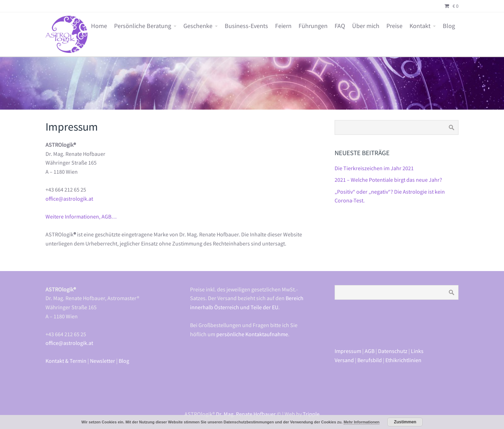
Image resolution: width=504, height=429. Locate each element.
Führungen (313, 26)
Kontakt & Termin (66, 361)
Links (417, 351)
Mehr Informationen (362, 422)
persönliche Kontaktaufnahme (252, 334)
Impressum (348, 351)
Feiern (283, 26)
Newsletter (103, 361)
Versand (344, 360)
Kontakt (420, 26)
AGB (370, 351)
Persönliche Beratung (143, 26)
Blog (449, 26)
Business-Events (246, 26)
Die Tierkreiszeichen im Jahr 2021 (374, 168)
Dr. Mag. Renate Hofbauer (246, 414)
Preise (394, 26)
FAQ (340, 26)
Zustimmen (405, 422)
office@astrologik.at (69, 199)
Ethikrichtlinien (403, 360)
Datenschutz (393, 351)
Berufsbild (370, 360)
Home (99, 26)
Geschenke (198, 26)
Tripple (311, 414)
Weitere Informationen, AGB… (81, 216)
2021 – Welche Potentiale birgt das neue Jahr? (388, 180)
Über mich (366, 26)
